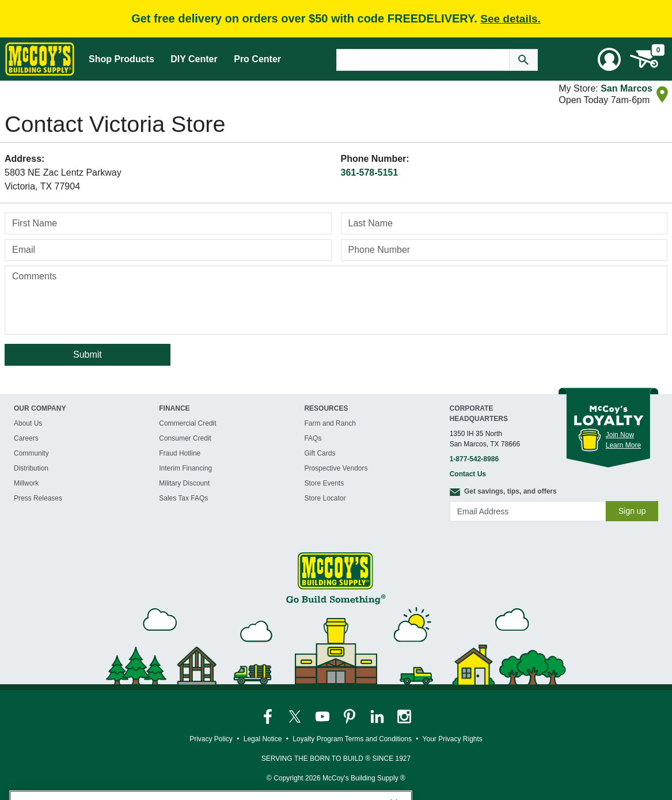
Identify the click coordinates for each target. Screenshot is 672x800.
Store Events (324, 483)
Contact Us (468, 474)
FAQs (313, 438)
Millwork (26, 483)
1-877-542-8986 (474, 459)
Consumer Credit (185, 438)
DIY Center (194, 59)
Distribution (31, 468)
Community (31, 453)
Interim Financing (185, 468)
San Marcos (627, 88)
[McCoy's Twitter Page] (296, 716)
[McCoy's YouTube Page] (323, 716)
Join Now (620, 435)
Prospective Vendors (336, 468)
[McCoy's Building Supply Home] (40, 59)
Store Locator (325, 498)
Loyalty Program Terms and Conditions (352, 739)
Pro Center (257, 59)
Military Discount (184, 483)
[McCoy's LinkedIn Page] (378, 716)
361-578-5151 (370, 172)
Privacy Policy (211, 739)
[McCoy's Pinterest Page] (350, 716)
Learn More (623, 445)
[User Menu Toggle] (609, 59)
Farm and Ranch (330, 423)
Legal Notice (263, 739)
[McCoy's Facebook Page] (269, 716)
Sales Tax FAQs (183, 498)
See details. (510, 19)
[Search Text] (423, 60)
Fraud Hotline (180, 453)
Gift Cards (320, 453)
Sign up (632, 511)
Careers (26, 438)
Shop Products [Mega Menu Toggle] (122, 59)
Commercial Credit (187, 423)
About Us (28, 423)
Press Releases (38, 498)
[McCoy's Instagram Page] (404, 716)
